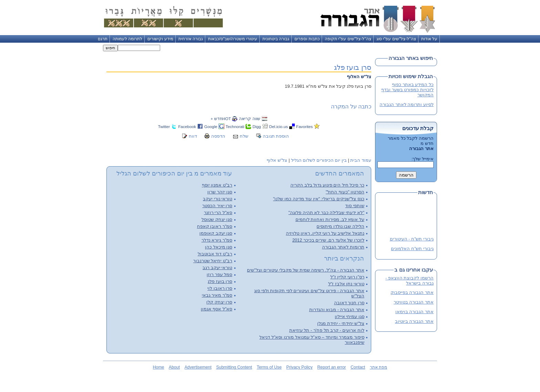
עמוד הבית (361, 160)
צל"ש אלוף (277, 160)
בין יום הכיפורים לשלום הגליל (319, 160)
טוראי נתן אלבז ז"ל (346, 284)
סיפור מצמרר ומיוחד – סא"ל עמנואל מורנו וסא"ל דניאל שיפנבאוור (312, 340)
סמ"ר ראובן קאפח (215, 226)
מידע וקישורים (160, 39)
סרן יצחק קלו (219, 302)
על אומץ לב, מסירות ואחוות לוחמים (330, 219)
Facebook (187, 126)
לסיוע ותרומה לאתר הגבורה (407, 104)
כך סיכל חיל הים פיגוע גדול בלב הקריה (327, 185)
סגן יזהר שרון (220, 192)
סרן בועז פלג (353, 67)
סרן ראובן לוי (220, 288)
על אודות (429, 39)
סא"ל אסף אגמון (217, 309)
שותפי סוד (355, 206)
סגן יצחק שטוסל (217, 219)
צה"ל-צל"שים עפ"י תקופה (348, 39)
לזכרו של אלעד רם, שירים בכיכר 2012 (328, 240)
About (174, 367)
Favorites (304, 126)
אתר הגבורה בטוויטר (414, 302)
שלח (244, 136)
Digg (257, 126)
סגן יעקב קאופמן (216, 233)
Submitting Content (234, 367)
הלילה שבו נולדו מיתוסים (340, 226)
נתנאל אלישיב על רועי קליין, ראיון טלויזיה (325, 233)
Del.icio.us (279, 126)
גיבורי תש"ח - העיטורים (412, 240)
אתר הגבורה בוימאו (414, 312)
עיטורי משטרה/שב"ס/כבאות (233, 39)
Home (159, 367)
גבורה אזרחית (191, 39)
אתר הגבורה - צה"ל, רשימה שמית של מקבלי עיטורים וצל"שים (306, 270)
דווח (193, 136)
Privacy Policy (299, 367)
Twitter (164, 126)
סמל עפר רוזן (219, 274)
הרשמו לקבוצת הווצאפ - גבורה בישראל (409, 280)
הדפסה (218, 136)
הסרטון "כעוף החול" (345, 192)
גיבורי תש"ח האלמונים (412, 249)
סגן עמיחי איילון (350, 316)
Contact (358, 367)
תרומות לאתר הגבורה (343, 247)
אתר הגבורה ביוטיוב (414, 321)
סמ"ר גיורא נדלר (217, 240)
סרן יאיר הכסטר (217, 206)
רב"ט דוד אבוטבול (215, 254)
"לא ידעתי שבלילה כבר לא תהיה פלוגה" (326, 213)
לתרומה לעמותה (127, 39)
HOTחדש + (221, 119)
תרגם (103, 39)
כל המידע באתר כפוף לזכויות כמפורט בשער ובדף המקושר (407, 90)
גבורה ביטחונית (276, 39)
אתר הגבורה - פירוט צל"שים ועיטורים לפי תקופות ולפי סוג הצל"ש (309, 293)
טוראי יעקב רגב (217, 268)
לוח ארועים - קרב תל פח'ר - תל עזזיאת (327, 330)
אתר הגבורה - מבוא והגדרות (337, 310)
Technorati (235, 126)
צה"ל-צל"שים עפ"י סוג (396, 39)
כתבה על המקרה (351, 107)
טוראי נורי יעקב (217, 199)
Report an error (331, 367)
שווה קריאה (250, 119)
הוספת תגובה (276, 136)
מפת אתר (378, 367)
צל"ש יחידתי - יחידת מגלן (341, 323)
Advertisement (198, 367)
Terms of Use (269, 367)
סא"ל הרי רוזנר (218, 213)
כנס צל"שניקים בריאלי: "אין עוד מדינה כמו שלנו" (319, 199)
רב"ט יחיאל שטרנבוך (213, 261)
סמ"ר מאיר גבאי (217, 295)
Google (211, 126)
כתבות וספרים (307, 39)
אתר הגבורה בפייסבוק (412, 292)
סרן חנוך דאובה (349, 303)
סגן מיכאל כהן (219, 247)
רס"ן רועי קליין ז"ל (347, 277)
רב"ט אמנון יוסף (217, 185)
